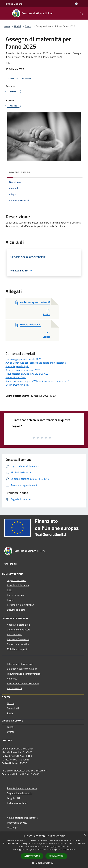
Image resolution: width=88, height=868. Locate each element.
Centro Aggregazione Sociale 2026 (23, 359)
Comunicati (13, 708)
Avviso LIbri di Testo (16, 377)
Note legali (13, 828)
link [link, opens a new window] (73, 850)
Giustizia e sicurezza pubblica (22, 669)
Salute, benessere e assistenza (23, 683)
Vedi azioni (28, 79)
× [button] (85, 835)
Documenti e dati (16, 610)
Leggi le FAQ (13, 798)
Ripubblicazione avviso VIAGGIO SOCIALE (27, 374)
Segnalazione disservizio (20, 793)
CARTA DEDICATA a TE (17, 385)
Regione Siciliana (13, 4)
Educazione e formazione (20, 664)
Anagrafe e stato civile (19, 625)
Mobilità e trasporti (17, 649)
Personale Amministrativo (21, 605)
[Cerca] (82, 13)
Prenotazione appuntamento (22, 788)
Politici (11, 600)
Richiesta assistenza (18, 803)
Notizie (11, 703)
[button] (44, 863)
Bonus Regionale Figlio (17, 366)
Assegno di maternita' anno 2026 (23, 370)
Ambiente (12, 679)
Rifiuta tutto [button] (56, 856)
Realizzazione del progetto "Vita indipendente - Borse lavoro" (37, 381)
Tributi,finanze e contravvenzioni (24, 674)
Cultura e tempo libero (19, 630)
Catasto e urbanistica (18, 644)
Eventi (10, 732)
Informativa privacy (17, 823)
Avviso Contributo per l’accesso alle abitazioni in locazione (36, 363)
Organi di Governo (16, 580)
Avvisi (28, 26)
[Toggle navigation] (6, 13)
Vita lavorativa (15, 634)
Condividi (13, 79)
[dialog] (44, 850)
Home (7, 26)
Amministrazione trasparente (22, 818)
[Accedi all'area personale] (76, 4)
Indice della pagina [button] (20, 172)
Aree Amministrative (18, 585)
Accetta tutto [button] (32, 856)
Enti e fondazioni (16, 595)
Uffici (10, 590)
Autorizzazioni (14, 688)
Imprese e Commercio (18, 639)
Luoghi (11, 727)
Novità (18, 26)
